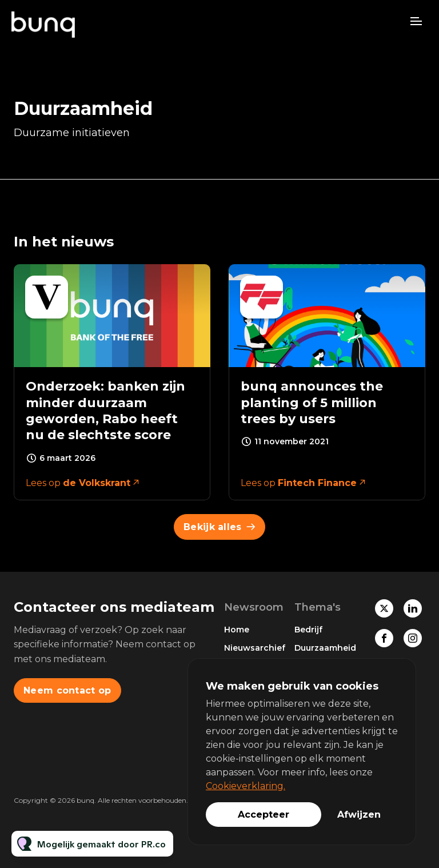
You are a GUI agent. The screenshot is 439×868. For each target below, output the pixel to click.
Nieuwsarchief (255, 648)
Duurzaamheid (325, 648)
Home (237, 630)
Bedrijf (308, 630)
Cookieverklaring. (246, 786)
